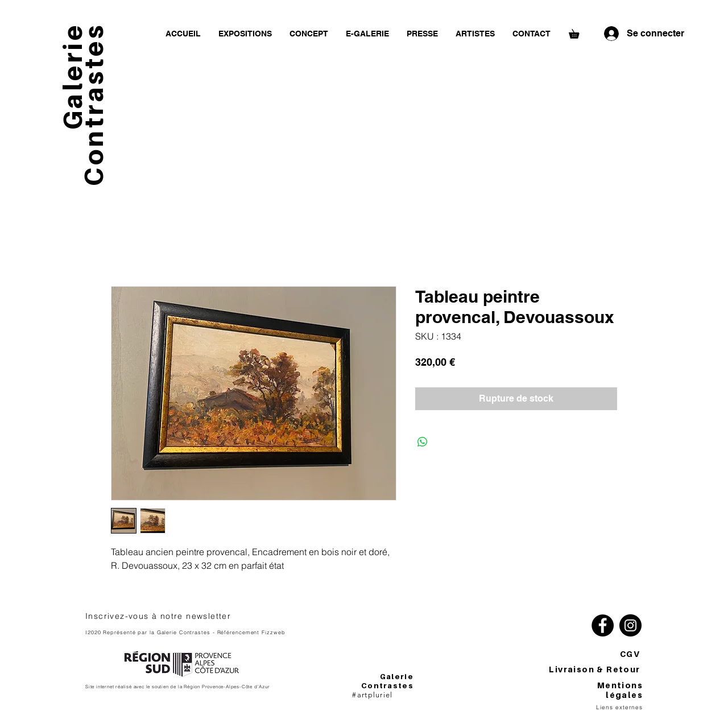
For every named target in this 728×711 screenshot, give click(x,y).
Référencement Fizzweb (251, 632)
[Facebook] (603, 625)
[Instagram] (630, 625)
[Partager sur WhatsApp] (423, 442)
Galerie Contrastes (387, 681)
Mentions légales (620, 690)
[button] (578, 32)
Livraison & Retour (596, 669)
